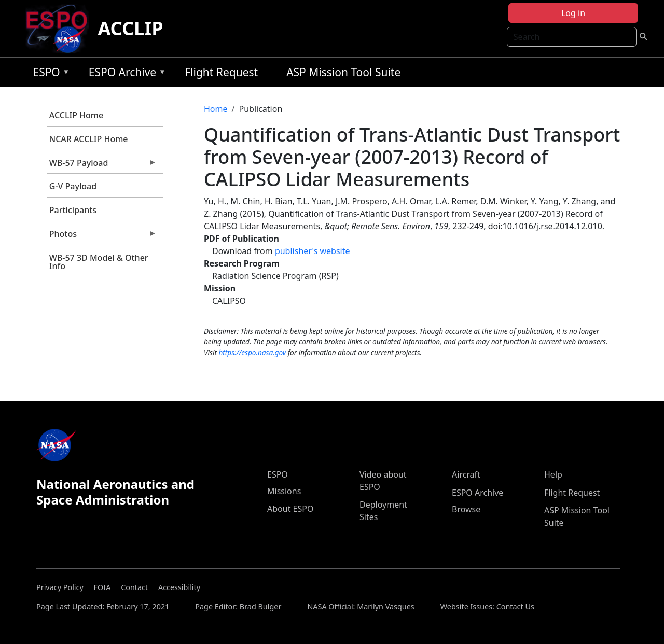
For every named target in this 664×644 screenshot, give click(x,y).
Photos (102, 236)
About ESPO (290, 509)
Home (216, 109)
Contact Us (515, 606)
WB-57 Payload (102, 165)
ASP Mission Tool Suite (343, 72)
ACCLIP (130, 28)
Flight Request (221, 72)
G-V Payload (73, 186)
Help (553, 474)
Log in (573, 13)
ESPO (49, 74)
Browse (466, 509)
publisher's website (313, 251)
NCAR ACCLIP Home (89, 139)
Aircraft (466, 474)
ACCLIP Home (76, 115)
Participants (73, 210)
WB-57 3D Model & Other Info (99, 262)
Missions (284, 491)
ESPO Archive (125, 74)
